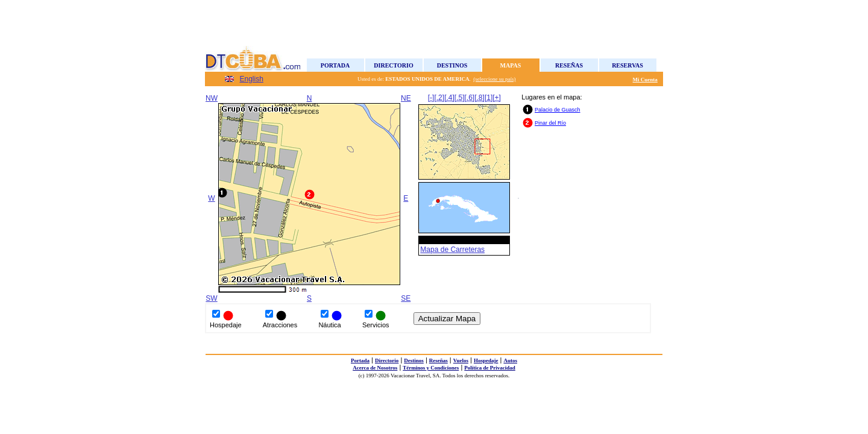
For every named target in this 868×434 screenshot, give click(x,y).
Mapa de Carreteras (452, 250)
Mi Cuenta (645, 80)
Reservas (627, 65)
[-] (431, 98)
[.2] (439, 98)
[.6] (470, 98)
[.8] (480, 98)
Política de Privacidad (490, 368)
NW (212, 98)
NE (406, 98)
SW (211, 298)
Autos (510, 360)
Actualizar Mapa (447, 319)
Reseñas (569, 65)
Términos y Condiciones (431, 368)
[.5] (460, 98)
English (252, 79)
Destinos (452, 65)
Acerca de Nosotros (375, 368)
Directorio (393, 65)
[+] (497, 98)
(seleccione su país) (494, 79)
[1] (489, 98)
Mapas (511, 65)
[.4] (449, 98)
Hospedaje (486, 360)
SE (406, 298)
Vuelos (461, 360)
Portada (335, 65)
